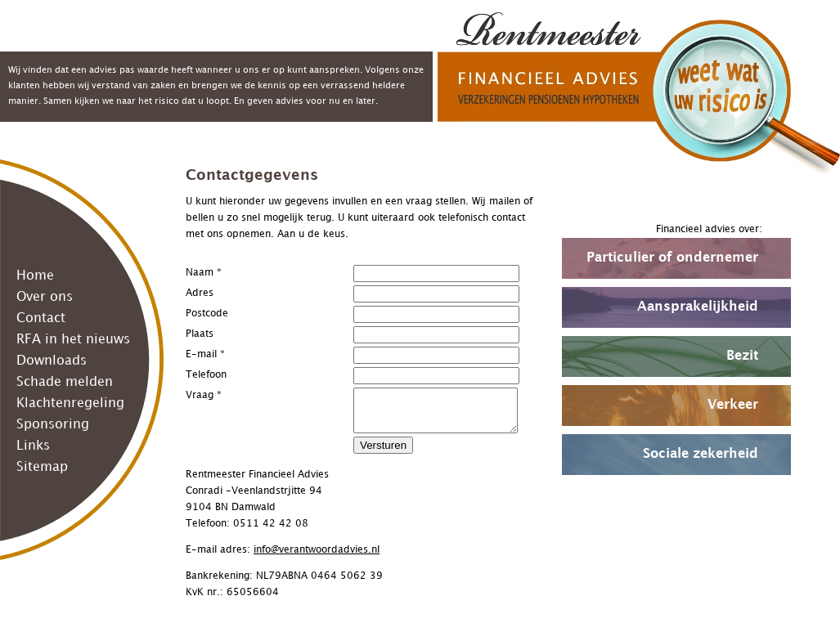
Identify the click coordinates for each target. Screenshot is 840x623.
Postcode (207, 314)
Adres (200, 293)
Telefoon (206, 375)
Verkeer (733, 405)
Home (35, 276)
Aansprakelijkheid (698, 307)
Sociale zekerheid (701, 454)
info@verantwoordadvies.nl (317, 550)
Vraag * (204, 395)
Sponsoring (53, 425)
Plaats (200, 334)
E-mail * (205, 354)
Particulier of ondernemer (672, 258)
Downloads (52, 361)
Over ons (45, 297)
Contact (41, 318)
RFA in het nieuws (73, 340)
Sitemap (42, 467)
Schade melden (65, 382)
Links (33, 446)
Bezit (742, 356)
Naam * (204, 273)
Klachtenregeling (70, 403)
